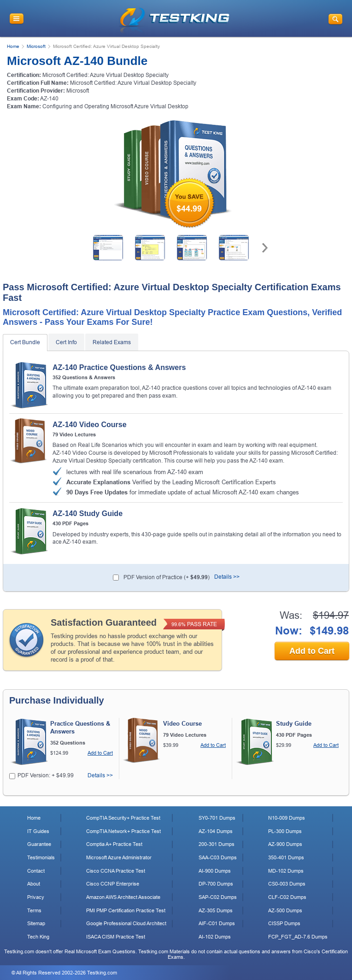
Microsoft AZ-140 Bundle (77, 61)
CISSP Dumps (284, 923)
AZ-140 (49, 99)
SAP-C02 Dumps (218, 897)
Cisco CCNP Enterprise (113, 884)
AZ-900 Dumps (285, 844)
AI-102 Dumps (215, 937)
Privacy (36, 897)
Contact (36, 871)
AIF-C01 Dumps (217, 923)
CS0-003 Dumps (287, 884)
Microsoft (36, 46)
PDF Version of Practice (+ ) (167, 577)
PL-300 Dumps (285, 831)
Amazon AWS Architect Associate (123, 897)
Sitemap (36, 923)
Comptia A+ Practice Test (114, 844)
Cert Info (66, 342)
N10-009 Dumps (287, 818)
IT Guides (38, 831)
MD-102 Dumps (286, 871)
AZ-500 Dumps (285, 910)
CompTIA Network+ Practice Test (123, 831)
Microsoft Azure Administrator (119, 857)
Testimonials (41, 857)
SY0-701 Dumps (217, 818)
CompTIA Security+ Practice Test (123, 818)
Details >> (227, 577)
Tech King (38, 937)
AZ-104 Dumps (216, 831)
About (34, 884)
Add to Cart (312, 651)
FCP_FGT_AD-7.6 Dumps (298, 937)
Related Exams (112, 342)
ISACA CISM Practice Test (116, 937)
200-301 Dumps (217, 844)
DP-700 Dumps (216, 884)
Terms (34, 910)
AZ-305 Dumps (216, 910)
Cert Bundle (25, 342)
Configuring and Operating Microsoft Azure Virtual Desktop (115, 106)
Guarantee (39, 844)
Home (13, 46)
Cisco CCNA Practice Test (116, 871)
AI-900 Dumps (215, 871)
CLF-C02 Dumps (287, 897)
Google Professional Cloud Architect (126, 923)
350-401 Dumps (286, 857)
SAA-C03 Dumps (218, 857)
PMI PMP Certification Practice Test (126, 910)
